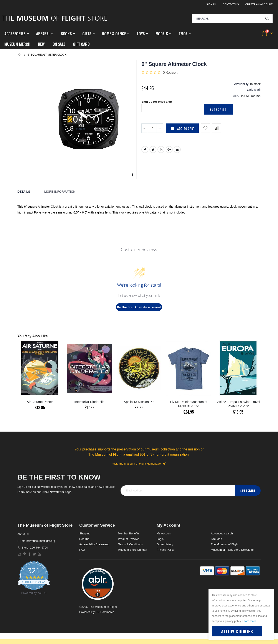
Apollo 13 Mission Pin (139, 402)
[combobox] (232, 19)
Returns (84, 539)
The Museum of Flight (225, 544)
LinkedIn (161, 151)
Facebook (145, 151)
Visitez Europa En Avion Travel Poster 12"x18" (238, 404)
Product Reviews (129, 539)
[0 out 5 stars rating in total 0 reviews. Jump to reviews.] (160, 72)
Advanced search (222, 533)
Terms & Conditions (130, 544)
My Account (164, 533)
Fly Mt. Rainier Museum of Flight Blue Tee (189, 404)
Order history (165, 544)
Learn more (249, 621)
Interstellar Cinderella (89, 402)
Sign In (211, 4)
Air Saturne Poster (40, 402)
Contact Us (231, 4)
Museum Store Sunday (132, 550)
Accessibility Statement (94, 544)
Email (177, 151)
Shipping (85, 533)
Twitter (153, 151)
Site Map (217, 539)
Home (20, 55)
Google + (169, 151)
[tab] (27, 192)
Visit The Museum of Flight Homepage (139, 464)
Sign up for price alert (157, 103)
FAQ (82, 550)
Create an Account (259, 4)
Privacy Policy (165, 550)
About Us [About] (23, 534)
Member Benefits (129, 533)
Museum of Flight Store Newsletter (233, 550)
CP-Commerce (105, 612)
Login (160, 539)
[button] (133, 175)
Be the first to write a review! (139, 307)
